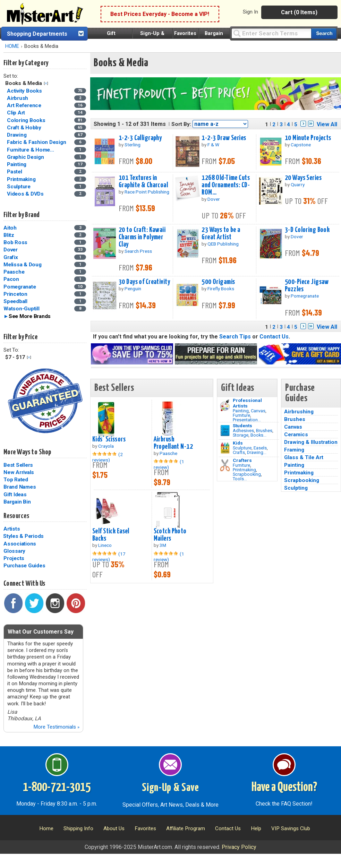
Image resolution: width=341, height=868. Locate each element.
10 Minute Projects (308, 138)
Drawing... (257, 452)
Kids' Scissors (109, 439)
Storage (241, 435)
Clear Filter (46, 83)
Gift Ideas (15, 495)
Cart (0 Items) (299, 12)
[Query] (271, 33)
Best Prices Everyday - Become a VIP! (160, 14)
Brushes (264, 431)
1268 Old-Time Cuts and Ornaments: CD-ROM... (226, 185)
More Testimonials (56, 727)
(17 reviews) (109, 557)
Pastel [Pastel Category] (15, 172)
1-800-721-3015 (57, 788)
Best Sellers (18, 465)
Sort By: (181, 124)
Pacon (11, 279)
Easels (260, 448)
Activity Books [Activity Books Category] (25, 91)
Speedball (15, 301)
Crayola (106, 446)
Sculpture (242, 448)
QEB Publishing (223, 244)
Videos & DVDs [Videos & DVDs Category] (26, 194)
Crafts (239, 452)
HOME (12, 46)
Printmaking (244, 470)
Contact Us (274, 337)
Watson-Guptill (22, 309)
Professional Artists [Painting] (247, 403)
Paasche (14, 272)
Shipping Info (78, 828)
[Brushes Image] (225, 431)
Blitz (9, 235)
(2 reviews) (108, 457)
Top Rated (16, 480)
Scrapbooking (247, 474)
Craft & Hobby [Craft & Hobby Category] (25, 128)
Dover (11, 250)
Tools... (240, 479)
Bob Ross (15, 242)
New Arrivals (19, 472)
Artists (12, 529)
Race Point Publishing (147, 192)
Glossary (14, 551)
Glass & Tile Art (304, 457)
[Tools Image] (225, 465)
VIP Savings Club (291, 828)
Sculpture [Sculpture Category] (19, 187)
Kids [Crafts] (238, 443)
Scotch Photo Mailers (170, 535)
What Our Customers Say (41, 632)
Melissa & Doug (23, 265)
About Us (114, 828)
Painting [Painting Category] (17, 164)
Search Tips (235, 337)
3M (163, 545)
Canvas (258, 411)
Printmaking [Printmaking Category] (22, 179)
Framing (294, 450)
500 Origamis (218, 282)
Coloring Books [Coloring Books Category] (27, 120)
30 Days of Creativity (144, 282)
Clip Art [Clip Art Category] (17, 113)
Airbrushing (299, 412)
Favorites (185, 33)
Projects (14, 558)
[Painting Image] (225, 405)
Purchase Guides (24, 566)
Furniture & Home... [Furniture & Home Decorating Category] (31, 150)
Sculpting (296, 488)
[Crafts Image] (225, 448)
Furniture (241, 415)
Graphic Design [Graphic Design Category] (26, 157)
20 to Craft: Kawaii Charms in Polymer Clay (142, 237)
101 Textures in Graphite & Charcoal (143, 182)
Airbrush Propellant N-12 (173, 443)
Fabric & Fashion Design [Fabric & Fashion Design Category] (37, 142)
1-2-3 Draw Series (224, 138)
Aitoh (10, 228)
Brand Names (20, 487)
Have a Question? (284, 788)
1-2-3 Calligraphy (140, 138)
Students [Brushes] (242, 426)
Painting (241, 411)
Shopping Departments (37, 34)
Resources (16, 516)
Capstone (301, 145)
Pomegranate (20, 287)
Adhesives (243, 431)
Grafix (11, 257)
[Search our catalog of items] (324, 33)
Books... (258, 435)
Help (256, 828)
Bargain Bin (17, 502)
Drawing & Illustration (311, 442)
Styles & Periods (23, 536)
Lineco (105, 545)
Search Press (138, 251)
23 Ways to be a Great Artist (221, 234)
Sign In (250, 12)
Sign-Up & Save (170, 788)
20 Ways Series (303, 178)
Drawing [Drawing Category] (17, 135)
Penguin (133, 289)
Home (46, 828)
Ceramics (296, 435)
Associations (20, 544)
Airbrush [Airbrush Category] (18, 98)
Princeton (15, 294)
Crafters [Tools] (242, 460)
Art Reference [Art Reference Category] (25, 105)
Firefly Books (221, 289)
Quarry (298, 184)
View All (327, 124)
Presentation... (247, 420)
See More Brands (30, 316)
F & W (213, 145)
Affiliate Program (186, 828)
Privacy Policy (239, 847)
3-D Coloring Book (307, 230)
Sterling (133, 145)
